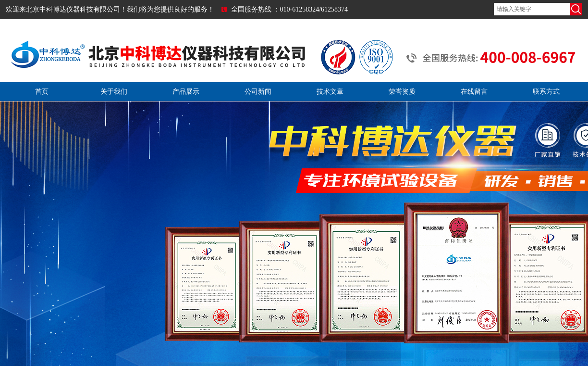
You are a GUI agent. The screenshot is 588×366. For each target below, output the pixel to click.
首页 (42, 92)
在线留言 (474, 92)
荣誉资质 (402, 92)
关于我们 (114, 92)
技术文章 (330, 92)
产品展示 (186, 92)
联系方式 (546, 92)
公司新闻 (258, 92)
